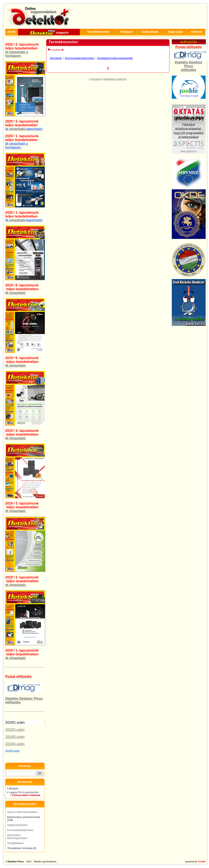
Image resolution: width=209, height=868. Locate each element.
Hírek (12, 32)
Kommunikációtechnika (80, 58)
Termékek (56, 58)
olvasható (24, 129)
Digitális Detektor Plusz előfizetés (189, 66)
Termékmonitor (98, 32)
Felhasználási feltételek (26, 795)
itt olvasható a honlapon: (17, 54)
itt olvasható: (16, 293)
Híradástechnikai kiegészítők (115, 58)
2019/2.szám (15, 730)
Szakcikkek (150, 32)
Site (202, 861)
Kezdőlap (54, 50)
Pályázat (126, 32)
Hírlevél (196, 32)
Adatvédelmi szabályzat (114, 79)
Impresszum (96, 79)
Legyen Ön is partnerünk (24, 792)
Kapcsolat (175, 32)
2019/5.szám (13, 751)
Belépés (14, 789)
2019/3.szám (15, 737)
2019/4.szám (15, 744)
